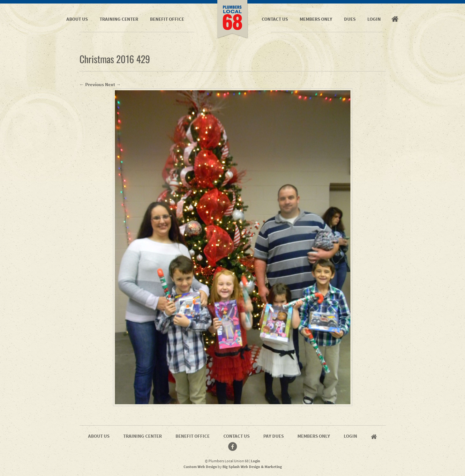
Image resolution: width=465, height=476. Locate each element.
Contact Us (275, 19)
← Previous (92, 84)
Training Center (119, 19)
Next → (113, 84)
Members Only (316, 19)
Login (374, 19)
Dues (350, 19)
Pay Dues (274, 436)
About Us (77, 19)
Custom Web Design (200, 467)
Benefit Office (167, 19)
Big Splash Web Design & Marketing (252, 467)
